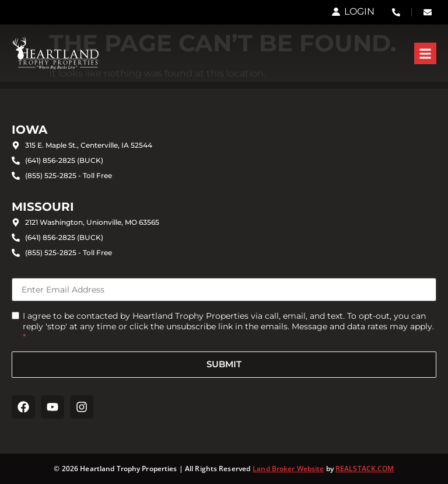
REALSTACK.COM (365, 469)
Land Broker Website (288, 469)
